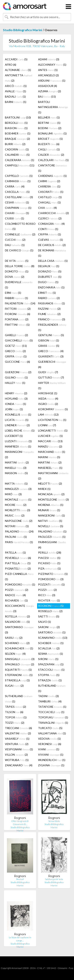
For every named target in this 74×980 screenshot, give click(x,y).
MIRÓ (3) (13, 494)
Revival (20, 879)
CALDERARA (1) (20, 160)
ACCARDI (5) (16, 59)
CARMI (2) (49, 181)
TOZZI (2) (15, 723)
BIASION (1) (16, 128)
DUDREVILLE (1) (19, 285)
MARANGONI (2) (19, 454)
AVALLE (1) (15, 91)
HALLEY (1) (15, 383)
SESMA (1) (51, 654)
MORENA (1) (51, 505)
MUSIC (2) (15, 515)
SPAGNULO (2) (20, 664)
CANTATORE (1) (52, 168)
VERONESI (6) (50, 744)
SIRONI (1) (48, 659)
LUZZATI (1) (18, 441)
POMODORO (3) (51, 579)
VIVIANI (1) (51, 755)
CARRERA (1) (49, 186)
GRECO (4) (51, 351)
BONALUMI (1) (52, 133)
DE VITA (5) (17, 261)
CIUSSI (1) (15, 218)
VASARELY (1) (17, 739)
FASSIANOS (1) (52, 303)
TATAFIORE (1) (52, 707)
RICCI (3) (47, 595)
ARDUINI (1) (52, 81)
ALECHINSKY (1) (52, 65)
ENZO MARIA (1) (51, 287)
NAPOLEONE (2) (19, 521)
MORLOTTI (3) (18, 510)
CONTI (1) (48, 229)
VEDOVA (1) (49, 739)
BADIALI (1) (15, 97)
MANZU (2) (50, 446)
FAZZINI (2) (49, 309)
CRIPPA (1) (50, 234)
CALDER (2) (51, 155)
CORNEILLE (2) (20, 234)
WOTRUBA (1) (17, 760)
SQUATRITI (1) (18, 670)
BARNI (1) (16, 102)
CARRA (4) (15, 186)
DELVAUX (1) (49, 266)
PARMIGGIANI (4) (52, 545)
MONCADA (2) (51, 494)
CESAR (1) (17, 202)
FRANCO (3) (52, 319)
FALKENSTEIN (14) (20, 303)
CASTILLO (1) (50, 197)
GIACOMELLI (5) (19, 340)
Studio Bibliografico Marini (22, 30)
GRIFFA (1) (16, 356)
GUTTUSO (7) (51, 377)
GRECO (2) (15, 351)
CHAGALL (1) (49, 202)
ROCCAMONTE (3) (19, 608)
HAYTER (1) (52, 385)
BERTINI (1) (49, 123)
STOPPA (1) (49, 675)
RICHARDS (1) (16, 600)
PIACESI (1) (49, 558)
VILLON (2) (16, 755)
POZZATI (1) (51, 584)
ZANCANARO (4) (19, 765)
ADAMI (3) (49, 59)
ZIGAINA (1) (51, 765)
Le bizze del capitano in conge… (20, 939)
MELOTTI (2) (50, 483)
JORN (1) (14, 409)
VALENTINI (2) (18, 733)
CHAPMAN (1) (18, 208)
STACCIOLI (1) (51, 670)
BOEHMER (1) (18, 133)
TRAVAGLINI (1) (53, 723)
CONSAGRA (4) (51, 224)
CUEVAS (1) (51, 240)
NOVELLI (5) (51, 526)
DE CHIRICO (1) (19, 250)
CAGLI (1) (49, 149)
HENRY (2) (16, 393)
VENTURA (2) (17, 744)
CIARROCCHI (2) (53, 213)
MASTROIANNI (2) (53, 476)
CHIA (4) (47, 208)
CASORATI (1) (51, 192)
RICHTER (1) (49, 600)
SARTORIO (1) (52, 632)
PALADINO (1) (52, 531)
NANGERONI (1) (52, 515)
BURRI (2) (15, 144)
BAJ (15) (47, 97)
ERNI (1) (13, 293)
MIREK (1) (44, 489)
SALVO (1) (44, 622)
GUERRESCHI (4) (52, 364)
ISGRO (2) (48, 404)
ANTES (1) (48, 70)
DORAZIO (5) (50, 271)
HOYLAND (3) (16, 399)
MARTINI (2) (17, 462)
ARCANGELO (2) (48, 75)
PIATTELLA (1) (18, 563)
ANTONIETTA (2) (19, 78)
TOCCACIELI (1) (51, 712)
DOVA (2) (15, 277)
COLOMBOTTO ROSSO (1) (20, 226)
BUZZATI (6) (49, 144)
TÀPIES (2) (15, 707)
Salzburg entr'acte (54, 879)
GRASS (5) (49, 346)
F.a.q (71, 968)
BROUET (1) (50, 139)
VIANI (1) (49, 749)
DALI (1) (15, 245)
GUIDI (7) (48, 372)
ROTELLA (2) (17, 616)
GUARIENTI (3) (51, 356)
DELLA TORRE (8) (20, 266)
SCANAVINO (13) (53, 638)
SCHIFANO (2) (17, 643)
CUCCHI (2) (15, 240)
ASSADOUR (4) (48, 86)
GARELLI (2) (16, 335)
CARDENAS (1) (52, 176)
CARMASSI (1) (18, 181)
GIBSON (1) (49, 340)
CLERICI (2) (50, 218)
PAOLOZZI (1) (52, 537)
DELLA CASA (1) (53, 261)
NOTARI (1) (17, 526)
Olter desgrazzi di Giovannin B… (20, 823)
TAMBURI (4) (50, 701)
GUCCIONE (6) (17, 362)
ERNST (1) (47, 293)
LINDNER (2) (17, 425)
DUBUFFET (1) (50, 277)
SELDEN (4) (15, 654)
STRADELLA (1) (17, 680)
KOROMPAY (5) (53, 409)
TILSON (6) (14, 712)
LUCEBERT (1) (14, 436)
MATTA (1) (16, 483)
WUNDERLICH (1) (52, 760)
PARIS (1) (19, 542)
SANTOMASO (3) (19, 630)
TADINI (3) (48, 696)
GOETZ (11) (16, 346)
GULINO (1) (16, 377)
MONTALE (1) (18, 499)
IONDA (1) (15, 404)
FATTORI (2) (18, 309)
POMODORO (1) (20, 584)
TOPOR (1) (16, 717)
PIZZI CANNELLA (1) (19, 576)
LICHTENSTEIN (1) (52, 420)
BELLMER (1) (49, 117)
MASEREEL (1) (50, 468)
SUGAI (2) (14, 686)
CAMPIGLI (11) (20, 165)
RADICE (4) (15, 595)
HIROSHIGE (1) (48, 393)
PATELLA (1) (15, 552)
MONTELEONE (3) (53, 499)
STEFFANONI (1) (19, 675)
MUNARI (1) (49, 510)
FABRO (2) (49, 298)
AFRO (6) (11, 65)
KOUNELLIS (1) (18, 414)
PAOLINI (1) (16, 537)
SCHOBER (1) (51, 643)
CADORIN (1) (17, 149)
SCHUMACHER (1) (19, 648)
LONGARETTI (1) (53, 430)
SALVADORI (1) (17, 622)
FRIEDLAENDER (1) (52, 327)
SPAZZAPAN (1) (51, 664)
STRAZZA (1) (50, 680)
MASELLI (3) (16, 468)
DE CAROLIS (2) (52, 245)
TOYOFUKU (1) (53, 717)
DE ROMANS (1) (52, 253)
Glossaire (62, 968)
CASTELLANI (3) (19, 197)
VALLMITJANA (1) (52, 733)
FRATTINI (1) (17, 325)
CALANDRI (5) (17, 155)
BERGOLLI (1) (16, 123)
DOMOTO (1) (17, 271)
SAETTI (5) (49, 616)
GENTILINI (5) (51, 335)
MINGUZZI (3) (18, 489)
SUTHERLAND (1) (52, 688)
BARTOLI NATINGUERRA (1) (53, 107)
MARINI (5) (49, 457)
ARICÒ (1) (16, 86)
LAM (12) (48, 414)
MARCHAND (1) (52, 452)
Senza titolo (54, 821)
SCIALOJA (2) (49, 648)
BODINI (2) (50, 128)
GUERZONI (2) (18, 372)
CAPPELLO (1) (19, 176)
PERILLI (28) (50, 552)
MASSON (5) (16, 473)
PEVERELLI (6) (18, 558)
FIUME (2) (49, 314)
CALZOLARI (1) (53, 160)
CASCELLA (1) (17, 192)
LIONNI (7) (47, 425)
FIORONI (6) (18, 314)
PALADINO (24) (19, 531)
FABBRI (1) (16, 298)
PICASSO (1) (49, 563)
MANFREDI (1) (18, 446)
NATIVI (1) (50, 521)
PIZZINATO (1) (53, 574)
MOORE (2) (16, 505)
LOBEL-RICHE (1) (20, 430)
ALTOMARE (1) (18, 70)
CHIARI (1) (17, 213)
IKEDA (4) (48, 399)
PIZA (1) (49, 568)
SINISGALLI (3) (20, 659)
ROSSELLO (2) (50, 611)
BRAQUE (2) (17, 139)
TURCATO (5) (50, 728)
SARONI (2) (49, 627)
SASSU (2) (14, 638)
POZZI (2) (17, 590)
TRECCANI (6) (18, 728)
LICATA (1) (17, 420)
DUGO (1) (48, 282)
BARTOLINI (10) (18, 117)
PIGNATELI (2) (18, 568)
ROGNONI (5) (51, 606)
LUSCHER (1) (50, 436)
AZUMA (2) (50, 91)
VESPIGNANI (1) (19, 749)
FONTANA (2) (17, 319)
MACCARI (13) (50, 441)
